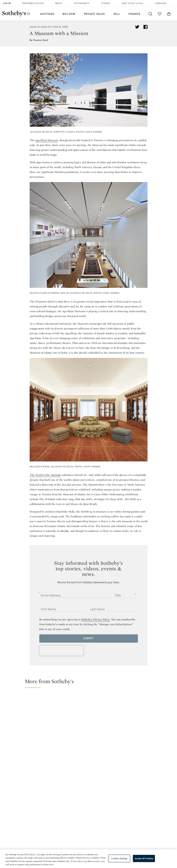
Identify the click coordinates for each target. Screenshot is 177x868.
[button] (91, 683)
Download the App (53, 821)
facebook (88, 786)
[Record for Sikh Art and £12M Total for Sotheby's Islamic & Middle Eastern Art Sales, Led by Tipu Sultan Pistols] (110, 718)
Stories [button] (106, 3)
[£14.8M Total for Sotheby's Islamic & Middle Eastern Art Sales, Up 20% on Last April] (45, 718)
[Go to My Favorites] (160, 14)
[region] (88, 859)
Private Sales (94, 14)
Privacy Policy (82, 814)
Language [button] (161, 3)
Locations (48, 814)
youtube (118, 786)
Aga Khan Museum (47, 140)
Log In (7, 3)
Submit (88, 638)
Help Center (49, 808)
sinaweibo (135, 786)
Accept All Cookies (144, 858)
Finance (134, 14)
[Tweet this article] (137, 27)
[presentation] (61, 651)
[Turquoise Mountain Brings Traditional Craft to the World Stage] (153, 703)
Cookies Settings (119, 858)
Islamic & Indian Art (41, 27)
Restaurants (82, 3)
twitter (75, 786)
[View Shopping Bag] (169, 14)
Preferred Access (33, 3)
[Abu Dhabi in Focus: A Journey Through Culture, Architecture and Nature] (153, 734)
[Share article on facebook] (145, 27)
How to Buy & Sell (133, 3)
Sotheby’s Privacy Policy (96, 619)
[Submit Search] (150, 14)
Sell (117, 14)
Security (111, 808)
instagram (102, 786)
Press (77, 808)
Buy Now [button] (69, 14)
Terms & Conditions (118, 814)
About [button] (59, 3)
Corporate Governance (88, 821)
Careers (79, 827)
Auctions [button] (47, 14)
